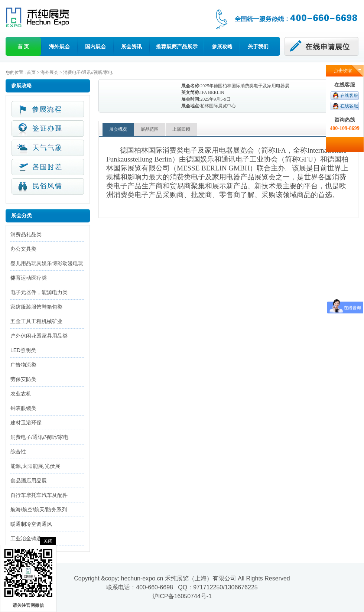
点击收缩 (343, 71)
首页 (31, 72)
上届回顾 (181, 129)
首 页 (23, 46)
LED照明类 (23, 350)
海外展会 (59, 46)
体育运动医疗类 (29, 278)
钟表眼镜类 (23, 408)
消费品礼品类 (26, 234)
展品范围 (150, 129)
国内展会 (95, 46)
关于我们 (258, 46)
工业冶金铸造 (26, 538)
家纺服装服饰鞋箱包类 (36, 307)
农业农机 (21, 394)
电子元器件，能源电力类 (39, 292)
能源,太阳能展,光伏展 (35, 466)
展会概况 (118, 129)
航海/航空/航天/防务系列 (39, 510)
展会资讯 (131, 46)
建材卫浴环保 (26, 423)
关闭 (48, 541)
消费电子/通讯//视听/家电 (88, 72)
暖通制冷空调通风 (31, 524)
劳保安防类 (23, 379)
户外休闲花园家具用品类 (39, 336)
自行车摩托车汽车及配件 (39, 495)
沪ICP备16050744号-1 (182, 596)
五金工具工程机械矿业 (36, 321)
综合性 (18, 452)
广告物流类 (23, 365)
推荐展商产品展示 (177, 46)
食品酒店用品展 (29, 481)
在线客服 (349, 95)
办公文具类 (23, 249)
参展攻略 (222, 46)
